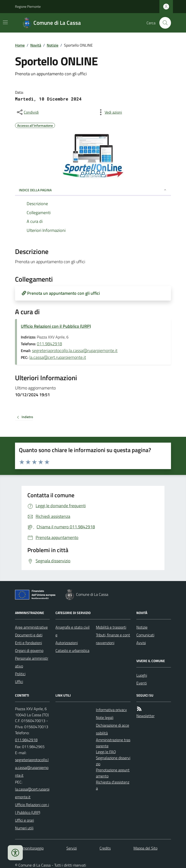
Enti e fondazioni (28, 643)
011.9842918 (49, 344)
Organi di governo (29, 650)
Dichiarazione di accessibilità (112, 729)
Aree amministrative (31, 627)
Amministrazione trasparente (113, 743)
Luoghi (142, 675)
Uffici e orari (24, 820)
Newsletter (145, 716)
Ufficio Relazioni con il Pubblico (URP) (56, 326)
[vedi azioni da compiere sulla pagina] (109, 112)
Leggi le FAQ (106, 752)
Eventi (142, 683)
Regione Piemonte (28, 6)
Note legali (105, 717)
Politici (20, 674)
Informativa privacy (111, 710)
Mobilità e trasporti (111, 627)
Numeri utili (24, 828)
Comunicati (145, 635)
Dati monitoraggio (29, 848)
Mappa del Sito (145, 848)
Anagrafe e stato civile (73, 631)
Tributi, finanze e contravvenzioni (113, 639)
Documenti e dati (29, 635)
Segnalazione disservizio (113, 761)
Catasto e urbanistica (72, 650)
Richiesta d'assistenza (113, 785)
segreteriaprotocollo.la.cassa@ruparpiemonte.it (75, 350)
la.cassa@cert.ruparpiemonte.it (58, 357)
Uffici (19, 682)
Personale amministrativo (32, 662)
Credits (105, 848)
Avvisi (141, 643)
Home (20, 45)
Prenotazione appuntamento (113, 773)
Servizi (72, 848)
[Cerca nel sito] (163, 23)
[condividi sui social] (27, 112)
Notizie (53, 45)
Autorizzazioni (67, 643)
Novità (36, 45)
